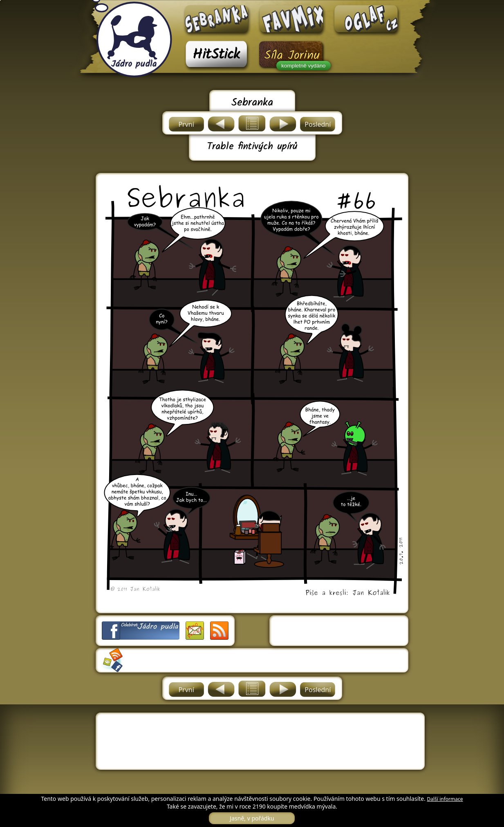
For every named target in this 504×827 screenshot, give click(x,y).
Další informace (445, 799)
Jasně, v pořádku (252, 818)
